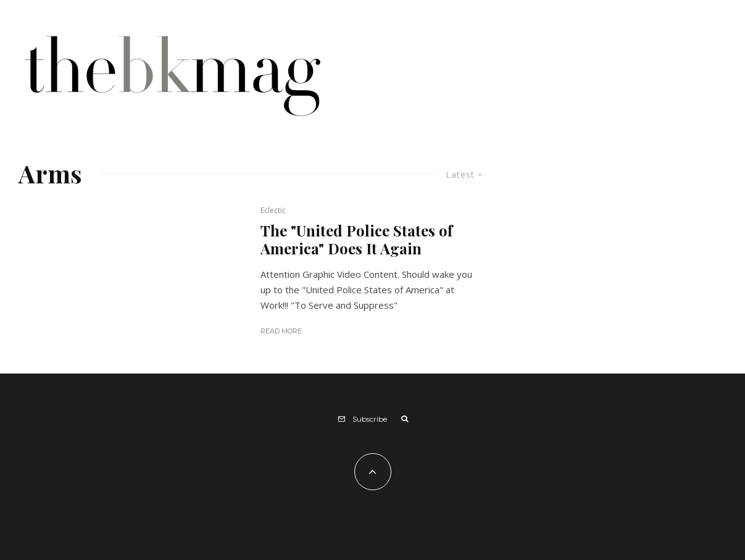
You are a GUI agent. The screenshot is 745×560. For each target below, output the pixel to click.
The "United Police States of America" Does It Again (356, 240)
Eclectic (273, 210)
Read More (281, 331)
